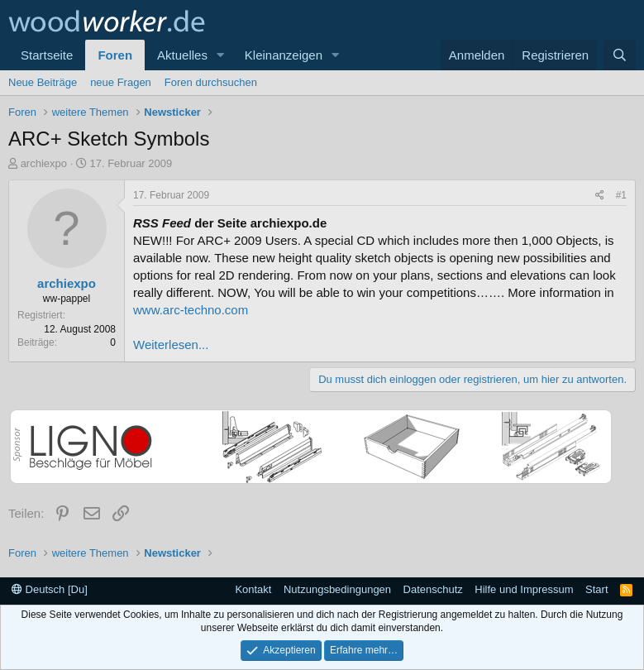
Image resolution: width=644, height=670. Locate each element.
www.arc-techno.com (191, 310)
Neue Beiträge (43, 82)
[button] (221, 55)
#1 (621, 195)
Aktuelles (182, 55)
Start (596, 589)
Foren (115, 55)
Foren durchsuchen (211, 82)
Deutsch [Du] (50, 589)
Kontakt (253, 589)
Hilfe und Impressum (524, 589)
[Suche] (620, 55)
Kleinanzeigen (284, 55)
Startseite (47, 55)
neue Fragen (121, 82)
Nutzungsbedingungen (337, 589)
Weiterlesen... (171, 345)
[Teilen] (600, 196)
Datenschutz (433, 589)
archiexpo (44, 163)
